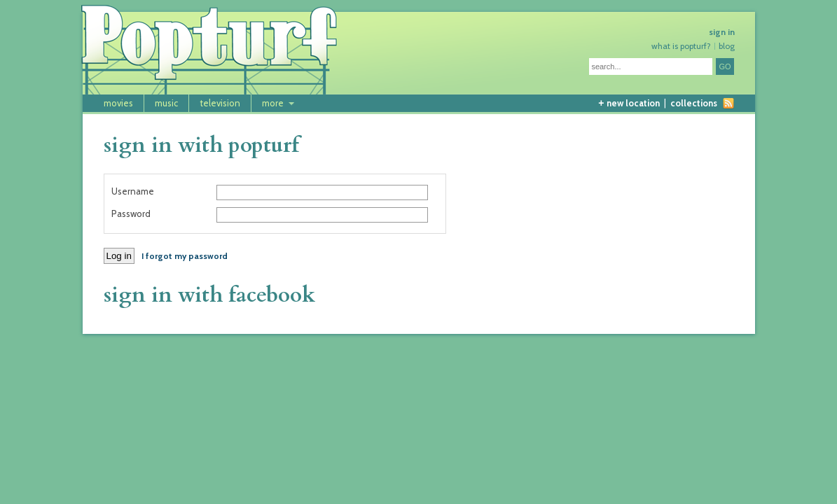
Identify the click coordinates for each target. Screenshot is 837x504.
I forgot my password (185, 256)
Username (133, 191)
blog (727, 46)
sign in (722, 32)
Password (131, 214)
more (273, 103)
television (220, 103)
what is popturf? (681, 46)
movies (118, 103)
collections (694, 103)
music (166, 103)
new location (629, 103)
